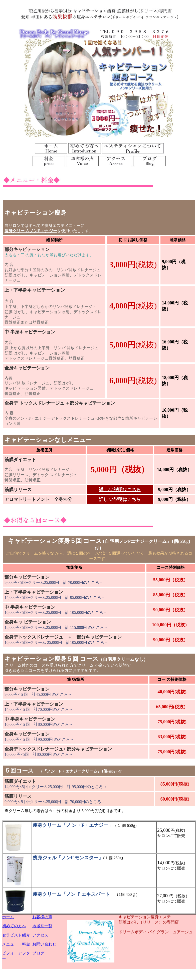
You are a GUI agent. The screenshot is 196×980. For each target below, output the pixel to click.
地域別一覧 (42, 926)
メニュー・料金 (16, 944)
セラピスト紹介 (16, 935)
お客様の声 (42, 917)
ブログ (38, 953)
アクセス (40, 935)
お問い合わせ (44, 944)
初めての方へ (14, 926)
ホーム (8, 917)
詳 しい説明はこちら (120, 490)
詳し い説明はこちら (120, 499)
